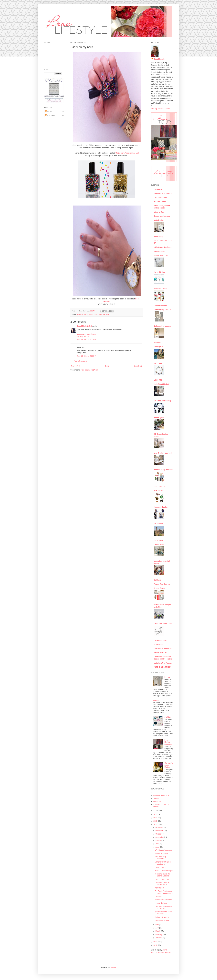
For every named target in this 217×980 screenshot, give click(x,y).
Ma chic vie (158, 524)
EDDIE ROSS (159, 644)
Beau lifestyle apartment (168, 742)
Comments (50, 116)
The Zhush (158, 189)
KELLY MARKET (160, 653)
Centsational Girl (161, 197)
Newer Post (76, 366)
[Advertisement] (52, 163)
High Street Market (161, 384)
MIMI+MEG (158, 380)
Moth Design (159, 220)
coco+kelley (159, 237)
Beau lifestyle (159, 59)
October (159, 834)
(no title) (167, 717)
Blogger (113, 967)
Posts (48, 111)
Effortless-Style (160, 202)
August (158, 840)
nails (107, 314)
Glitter (96, 314)
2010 (156, 945)
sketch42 (157, 343)
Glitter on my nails (162, 879)
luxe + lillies (159, 490)
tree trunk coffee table (161, 796)
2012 (156, 824)
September (160, 837)
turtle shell (157, 801)
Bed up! (167, 677)
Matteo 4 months (161, 853)
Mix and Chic (159, 212)
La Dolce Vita (159, 544)
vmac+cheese (159, 251)
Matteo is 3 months (162, 917)
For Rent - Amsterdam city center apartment (164, 892)
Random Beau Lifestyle (164, 871)
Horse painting (160, 867)
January (159, 938)
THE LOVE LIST (160, 486)
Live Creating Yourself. (163, 453)
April (157, 928)
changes (156, 700)
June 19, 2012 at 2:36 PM (86, 356)
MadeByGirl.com (83, 336)
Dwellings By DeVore (162, 309)
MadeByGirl (159, 347)
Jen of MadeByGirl (84, 326)
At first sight (159, 888)
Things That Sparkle (162, 584)
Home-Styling (159, 272)
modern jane (159, 418)
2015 (156, 814)
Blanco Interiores (161, 255)
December (160, 827)
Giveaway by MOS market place (162, 884)
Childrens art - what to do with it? (163, 907)
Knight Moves (159, 588)
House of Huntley (161, 507)
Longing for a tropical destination (163, 863)
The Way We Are (160, 305)
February (159, 935)
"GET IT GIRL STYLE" (163, 667)
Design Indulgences (162, 216)
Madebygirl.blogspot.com (86, 334)
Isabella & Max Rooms (163, 663)
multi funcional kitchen (163, 900)
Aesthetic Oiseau (161, 289)
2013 (156, 821)
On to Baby (158, 540)
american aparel (82, 314)
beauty (91, 314)
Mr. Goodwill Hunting (162, 401)
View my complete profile (160, 109)
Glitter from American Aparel (127, 153)
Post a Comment (80, 361)
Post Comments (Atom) (90, 370)
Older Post (138, 366)
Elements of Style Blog (163, 193)
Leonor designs (161, 903)
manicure (102, 314)
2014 (156, 818)
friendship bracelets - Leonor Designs (163, 875)
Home (107, 366)
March (158, 931)
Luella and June (160, 640)
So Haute (157, 580)
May (157, 924)
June (157, 847)
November (160, 831)
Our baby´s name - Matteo (169, 765)
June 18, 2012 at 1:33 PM (86, 340)
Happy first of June (162, 920)
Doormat (158, 897)
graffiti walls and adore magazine (163, 913)
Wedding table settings (163, 850)
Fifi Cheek (158, 363)
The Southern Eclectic (163, 648)
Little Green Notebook (163, 247)
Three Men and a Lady (163, 624)
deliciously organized (162, 326)
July (157, 844)
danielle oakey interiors (163, 470)
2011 (156, 942)
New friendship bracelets (161, 858)
